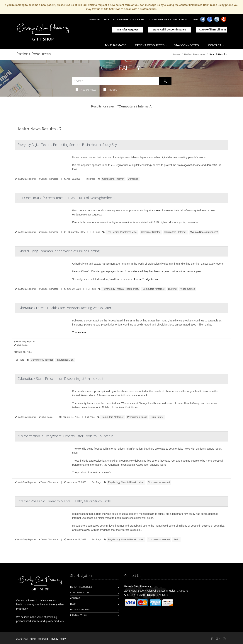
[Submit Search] (165, 81)
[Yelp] (224, 19)
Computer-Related (151, 232)
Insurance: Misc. (65, 360)
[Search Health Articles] (115, 81)
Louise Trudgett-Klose (147, 279)
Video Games (188, 289)
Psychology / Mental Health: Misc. (121, 289)
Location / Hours (159, 19)
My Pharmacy (115, 45)
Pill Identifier (120, 19)
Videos (110, 90)
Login (195, 19)
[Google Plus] (218, 639)
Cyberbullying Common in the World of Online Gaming (58, 251)
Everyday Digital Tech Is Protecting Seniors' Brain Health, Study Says (68, 145)
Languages (94, 19)
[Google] (210, 19)
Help (107, 19)
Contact (215, 45)
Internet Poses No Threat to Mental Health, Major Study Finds (64, 501)
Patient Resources (150, 45)
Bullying (172, 289)
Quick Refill (139, 19)
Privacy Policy (79, 615)
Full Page (91, 179)
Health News (86, 90)
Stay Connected (186, 45)
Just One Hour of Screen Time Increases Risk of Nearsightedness (66, 198)
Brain (176, 539)
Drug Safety (157, 417)
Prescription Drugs (137, 417)
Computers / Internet (113, 179)
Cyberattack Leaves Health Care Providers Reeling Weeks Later (64, 308)
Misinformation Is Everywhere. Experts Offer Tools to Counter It (65, 436)
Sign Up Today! (180, 19)
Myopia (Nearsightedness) (204, 232)
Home (177, 54)
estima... (83, 332)
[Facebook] (203, 19)
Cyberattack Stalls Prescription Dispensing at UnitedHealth (61, 378)
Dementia (133, 179)
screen (158, 210)
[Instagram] (217, 19)
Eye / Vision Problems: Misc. (122, 232)
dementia (212, 165)
